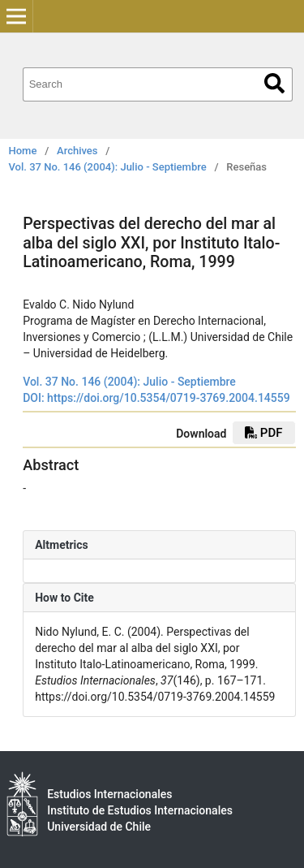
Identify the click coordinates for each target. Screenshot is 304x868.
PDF (263, 433)
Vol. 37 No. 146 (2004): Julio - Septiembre (108, 167)
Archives (77, 151)
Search (274, 83)
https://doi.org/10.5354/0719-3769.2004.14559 (169, 398)
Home (23, 151)
